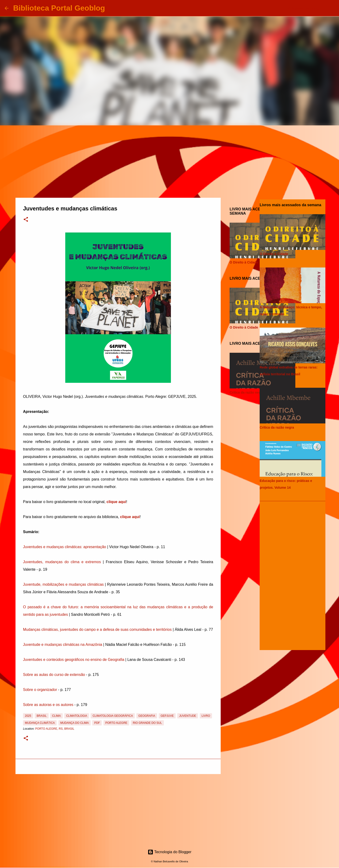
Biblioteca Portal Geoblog (59, 8)
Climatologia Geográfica (113, 716)
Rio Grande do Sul (147, 723)
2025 (28, 716)
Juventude (188, 716)
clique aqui (116, 502)
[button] (26, 220)
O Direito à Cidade (244, 262)
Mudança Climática (40, 723)
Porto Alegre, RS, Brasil (55, 729)
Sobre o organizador (40, 690)
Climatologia (77, 716)
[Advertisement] (169, 161)
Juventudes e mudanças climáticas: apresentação (65, 547)
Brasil (42, 716)
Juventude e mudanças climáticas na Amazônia (63, 645)
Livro (206, 716)
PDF (97, 723)
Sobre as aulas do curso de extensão (54, 675)
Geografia (147, 716)
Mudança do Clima (75, 723)
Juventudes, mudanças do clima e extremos (62, 562)
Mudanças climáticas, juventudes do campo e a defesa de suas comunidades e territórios (97, 630)
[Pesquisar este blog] (311, 8)
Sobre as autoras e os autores (48, 705)
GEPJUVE (167, 716)
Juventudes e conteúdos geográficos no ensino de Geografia (74, 660)
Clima (56, 716)
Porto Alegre (116, 723)
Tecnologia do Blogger (170, 852)
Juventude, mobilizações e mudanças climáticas (63, 584)
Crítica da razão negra (247, 392)
